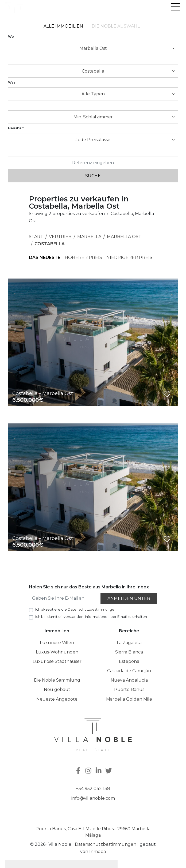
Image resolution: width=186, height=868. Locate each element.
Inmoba (98, 852)
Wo (11, 37)
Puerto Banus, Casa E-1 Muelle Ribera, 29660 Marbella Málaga (93, 832)
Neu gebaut (57, 689)
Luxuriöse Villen (57, 643)
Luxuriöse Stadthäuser (57, 661)
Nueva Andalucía (129, 680)
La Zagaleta (129, 643)
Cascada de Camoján (129, 671)
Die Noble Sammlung (57, 680)
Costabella (50, 244)
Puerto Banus (129, 689)
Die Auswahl (116, 26)
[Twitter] (109, 771)
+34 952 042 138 (93, 789)
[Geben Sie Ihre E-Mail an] (65, 598)
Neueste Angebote (57, 699)
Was (12, 82)
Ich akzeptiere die (76, 609)
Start (36, 237)
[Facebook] (78, 771)
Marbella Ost (124, 237)
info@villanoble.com (93, 798)
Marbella (89, 237)
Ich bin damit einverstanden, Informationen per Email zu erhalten (91, 617)
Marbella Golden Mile (129, 699)
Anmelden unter (129, 598)
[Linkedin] (99, 771)
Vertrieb (60, 237)
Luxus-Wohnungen (57, 652)
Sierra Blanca (129, 652)
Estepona (129, 661)
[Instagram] (89, 771)
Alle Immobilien (63, 26)
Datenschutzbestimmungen (106, 844)
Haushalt (16, 128)
